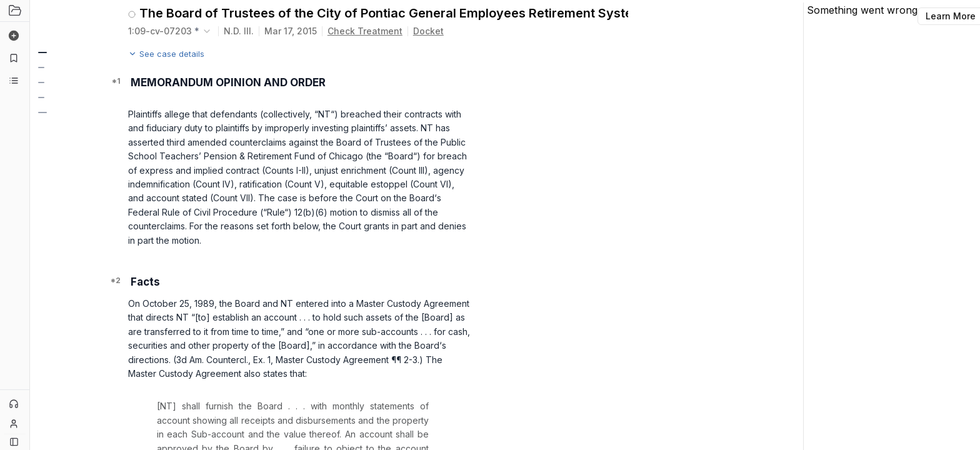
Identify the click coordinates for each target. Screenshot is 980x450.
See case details (166, 54)
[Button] (14, 442)
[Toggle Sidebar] (29, 225)
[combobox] (171, 31)
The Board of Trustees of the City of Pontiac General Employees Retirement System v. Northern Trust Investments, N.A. (384, 13)
